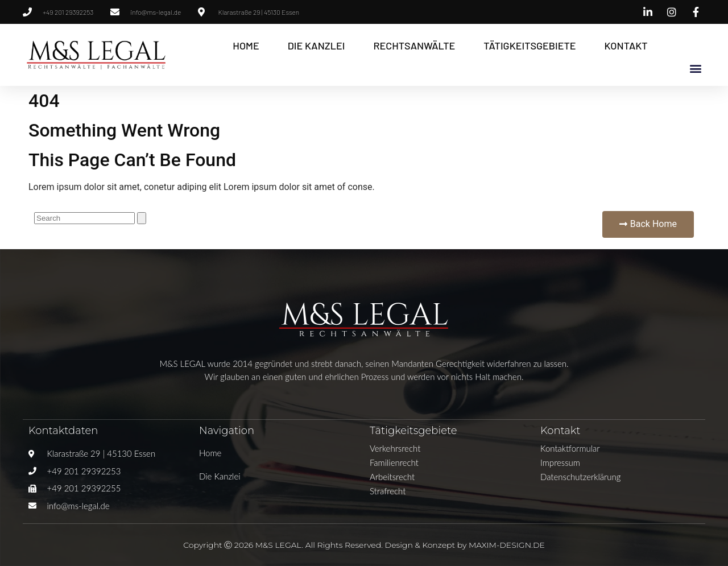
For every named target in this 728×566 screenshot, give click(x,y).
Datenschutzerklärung (580, 477)
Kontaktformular (570, 448)
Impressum (560, 462)
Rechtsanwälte (414, 46)
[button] (696, 68)
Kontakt (626, 46)
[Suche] (142, 218)
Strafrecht (388, 491)
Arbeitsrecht (392, 477)
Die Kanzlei (317, 46)
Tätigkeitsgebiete (530, 46)
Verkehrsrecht (395, 448)
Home (246, 46)
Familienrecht (394, 462)
